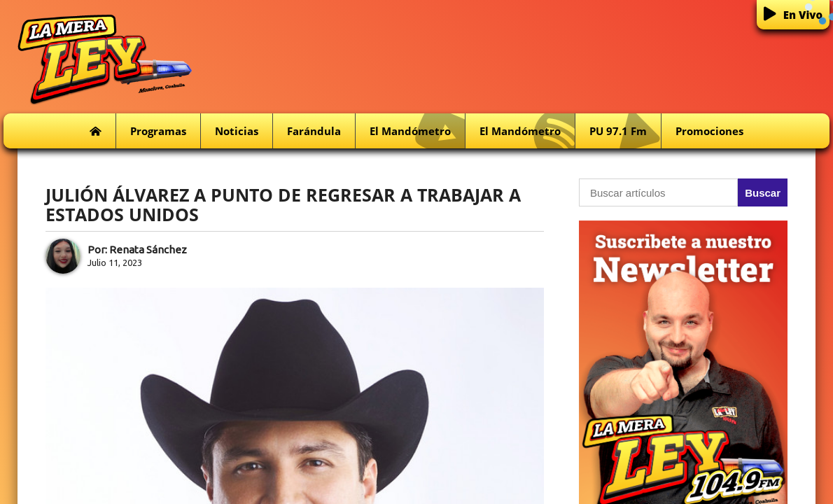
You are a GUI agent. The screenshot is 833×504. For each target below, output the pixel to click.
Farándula (314, 131)
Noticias (237, 131)
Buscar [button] (763, 193)
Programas (158, 131)
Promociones (709, 131)
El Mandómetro (417, 131)
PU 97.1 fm (625, 131)
